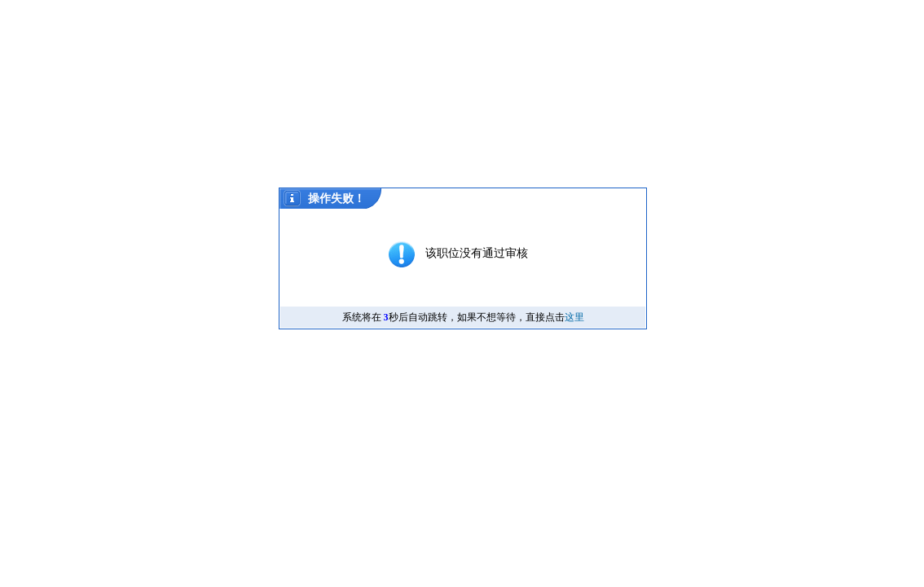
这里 (574, 317)
